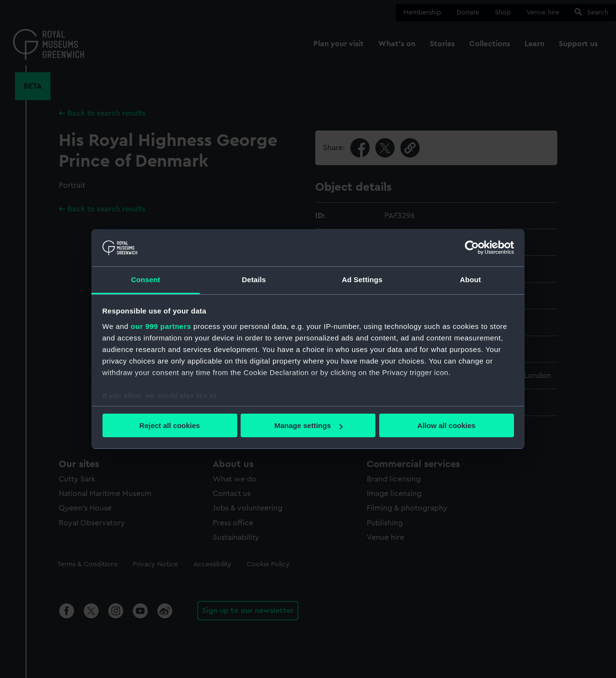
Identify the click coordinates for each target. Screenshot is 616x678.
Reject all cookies (170, 425)
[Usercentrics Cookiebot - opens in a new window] (472, 248)
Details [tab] (254, 280)
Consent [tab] (146, 280)
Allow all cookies (446, 425)
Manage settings (308, 425)
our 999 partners (161, 326)
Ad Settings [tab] (362, 280)
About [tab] (471, 280)
